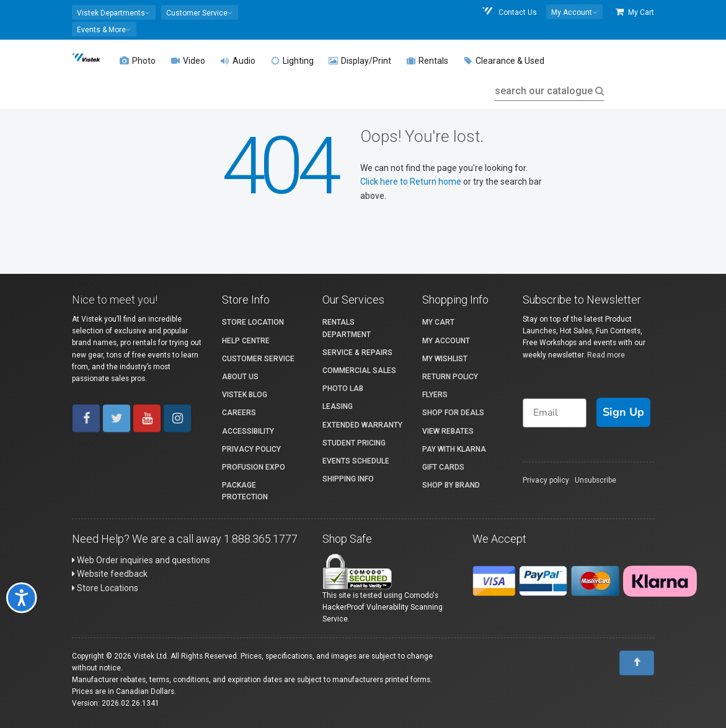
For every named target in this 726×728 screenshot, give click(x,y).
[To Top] (637, 663)
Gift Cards (443, 467)
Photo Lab (343, 388)
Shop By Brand (451, 485)
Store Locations (105, 588)
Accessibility (248, 431)
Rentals (427, 61)
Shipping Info (348, 479)
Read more (606, 355)
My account (446, 341)
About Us (240, 377)
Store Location (253, 322)
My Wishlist (445, 359)
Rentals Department (347, 328)
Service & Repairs (357, 353)
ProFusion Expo (254, 467)
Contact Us (509, 12)
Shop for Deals (453, 413)
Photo (138, 61)
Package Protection (245, 491)
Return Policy (450, 377)
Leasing (338, 406)
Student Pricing (354, 443)
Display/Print (360, 61)
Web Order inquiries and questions (141, 560)
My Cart (635, 12)
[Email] (555, 413)
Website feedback (110, 574)
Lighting (292, 61)
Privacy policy (546, 480)
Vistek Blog (245, 395)
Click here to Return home (412, 182)
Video (188, 61)
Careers (239, 413)
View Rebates (448, 431)
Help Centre (246, 341)
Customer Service (258, 359)
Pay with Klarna (454, 449)
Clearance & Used (504, 61)
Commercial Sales (359, 371)
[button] (114, 12)
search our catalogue (548, 91)
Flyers (435, 395)
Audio (238, 61)
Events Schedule (356, 461)
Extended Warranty (362, 425)
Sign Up (623, 412)
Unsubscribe (595, 480)
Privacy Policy (251, 449)
